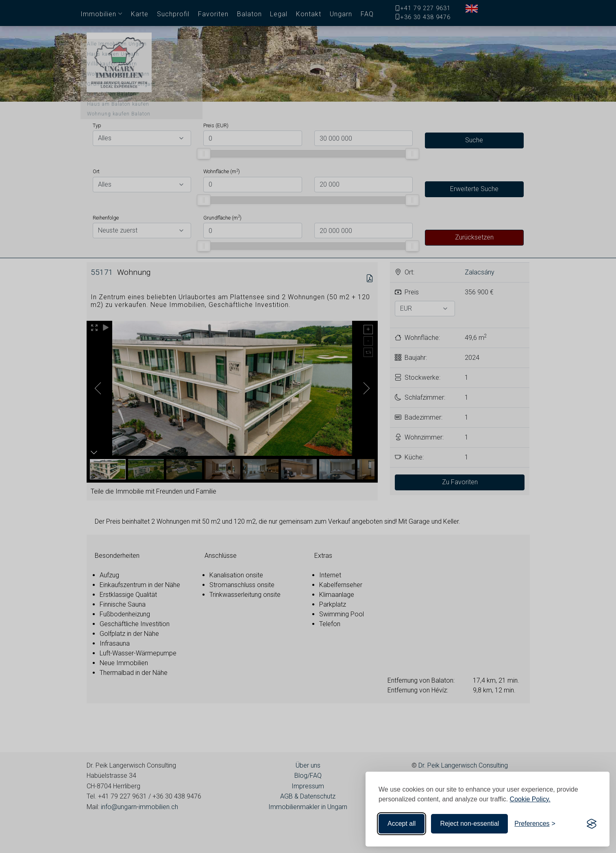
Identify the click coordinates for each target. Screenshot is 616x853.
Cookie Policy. (530, 799)
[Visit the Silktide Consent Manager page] (592, 824)
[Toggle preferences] (535, 824)
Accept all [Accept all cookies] (402, 824)
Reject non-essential (469, 824)
